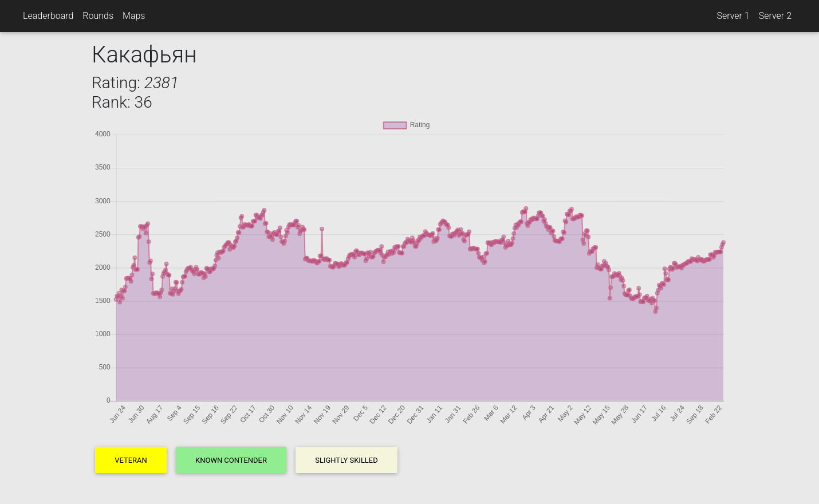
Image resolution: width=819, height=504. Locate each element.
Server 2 (775, 16)
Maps (134, 16)
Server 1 (733, 16)
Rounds (98, 16)
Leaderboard (48, 16)
